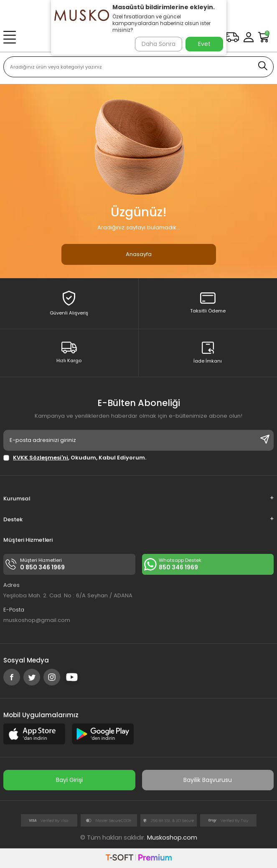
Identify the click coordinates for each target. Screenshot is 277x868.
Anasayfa (139, 254)
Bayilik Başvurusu (208, 780)
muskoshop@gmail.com (37, 620)
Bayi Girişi (69, 780)
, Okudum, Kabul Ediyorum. (75, 458)
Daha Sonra (159, 44)
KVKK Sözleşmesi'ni (41, 458)
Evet (204, 44)
